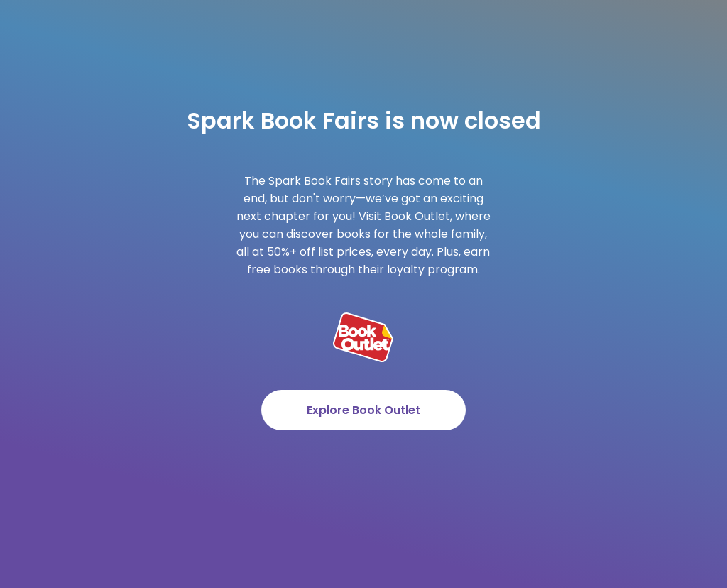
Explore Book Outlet (363, 410)
